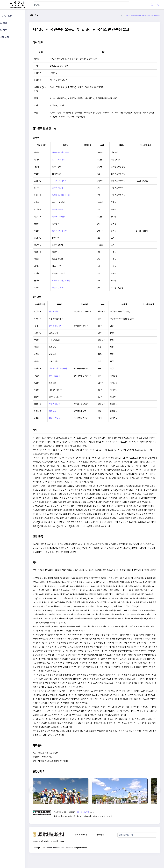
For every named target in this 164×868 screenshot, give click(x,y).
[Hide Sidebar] (39, 5)
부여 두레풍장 (63, 404)
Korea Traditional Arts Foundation (69, 860)
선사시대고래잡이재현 (69, 281)
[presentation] (41, 802)
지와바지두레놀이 (67, 181)
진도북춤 (61, 411)
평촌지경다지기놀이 (68, 231)
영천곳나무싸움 (66, 217)
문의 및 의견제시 (87, 847)
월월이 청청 (62, 311)
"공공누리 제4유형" (90, 824)
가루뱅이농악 (65, 188)
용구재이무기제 (66, 160)
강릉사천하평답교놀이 (69, 152)
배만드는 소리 (66, 288)
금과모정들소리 (66, 209)
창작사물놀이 (62, 376)
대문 (121, 16)
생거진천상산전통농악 (66, 368)
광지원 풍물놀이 (64, 326)
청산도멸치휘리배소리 (69, 195)
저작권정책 (104, 847)
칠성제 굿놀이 (63, 418)
